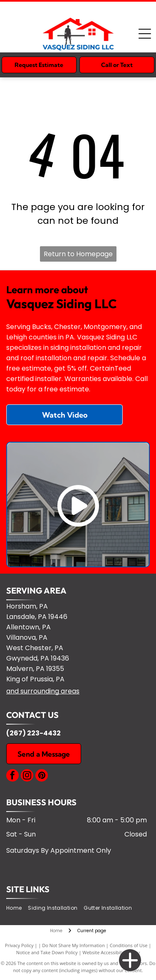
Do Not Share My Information (73, 945)
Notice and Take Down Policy (47, 952)
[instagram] (27, 776)
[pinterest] (42, 776)
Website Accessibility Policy (111, 952)
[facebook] (12, 776)
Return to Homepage (78, 254)
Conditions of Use (129, 945)
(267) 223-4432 (33, 733)
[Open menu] (145, 34)
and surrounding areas (43, 691)
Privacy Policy (19, 945)
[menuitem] (17, 908)
